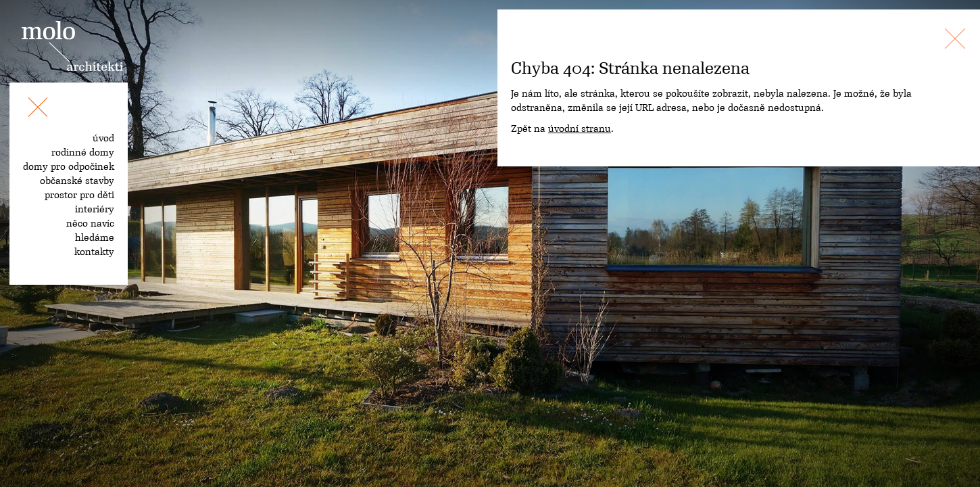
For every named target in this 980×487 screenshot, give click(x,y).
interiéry (95, 209)
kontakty (94, 252)
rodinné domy (83, 152)
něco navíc (90, 223)
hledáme (95, 237)
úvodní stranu (580, 129)
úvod (103, 138)
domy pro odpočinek (69, 166)
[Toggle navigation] (38, 110)
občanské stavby (77, 181)
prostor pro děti (79, 195)
